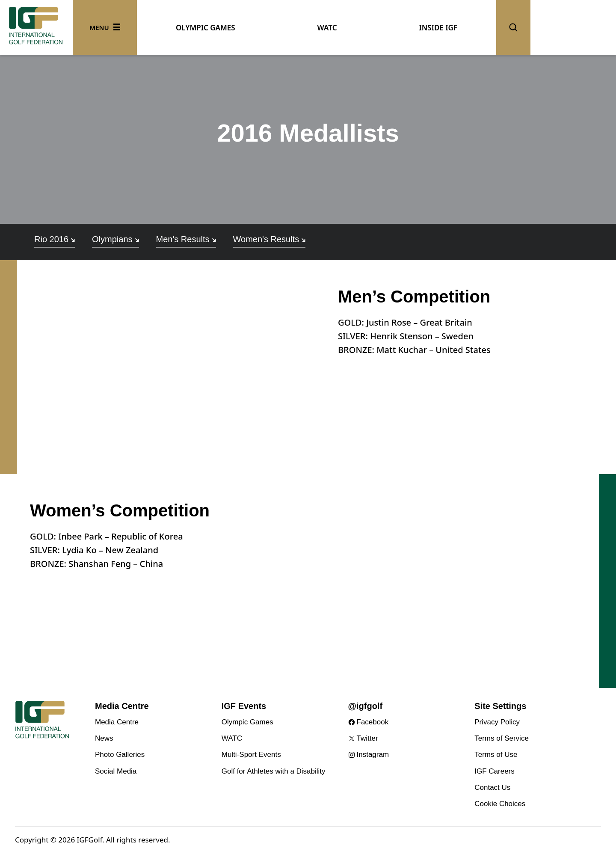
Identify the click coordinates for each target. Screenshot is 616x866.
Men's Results (186, 239)
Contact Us (492, 787)
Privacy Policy (497, 722)
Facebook (373, 722)
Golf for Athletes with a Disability (274, 771)
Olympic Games (247, 722)
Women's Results (269, 239)
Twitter (367, 738)
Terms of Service (502, 738)
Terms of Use (496, 755)
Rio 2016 (55, 239)
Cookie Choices (500, 804)
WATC (327, 28)
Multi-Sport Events (251, 755)
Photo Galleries (120, 755)
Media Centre (117, 722)
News (104, 738)
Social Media (116, 771)
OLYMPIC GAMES (206, 28)
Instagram (373, 755)
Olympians (115, 239)
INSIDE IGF (438, 28)
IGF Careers (495, 771)
